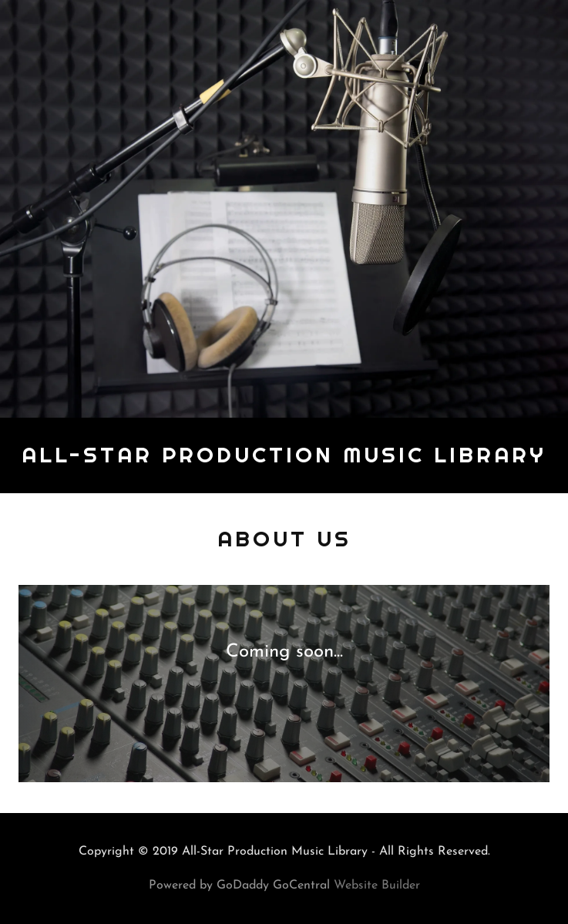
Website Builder (377, 885)
